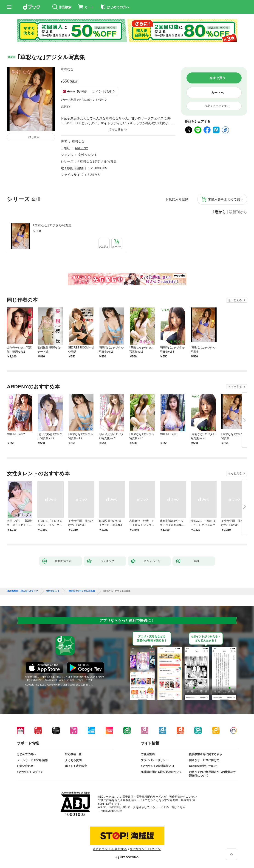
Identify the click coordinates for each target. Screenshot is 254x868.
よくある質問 (73, 760)
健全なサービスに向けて (204, 760)
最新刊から (238, 212)
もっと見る (235, 300)
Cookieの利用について (203, 766)
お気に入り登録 (177, 199)
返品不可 (66, 107)
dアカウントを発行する (110, 849)
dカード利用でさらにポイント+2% (82, 100)
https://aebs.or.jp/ (111, 811)
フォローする (77, 69)
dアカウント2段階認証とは (158, 766)
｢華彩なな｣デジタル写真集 (52, 225)
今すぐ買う (217, 78)
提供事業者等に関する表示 (206, 754)
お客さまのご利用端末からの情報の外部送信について (212, 774)
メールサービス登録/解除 (32, 760)
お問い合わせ (25, 766)
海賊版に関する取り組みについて (161, 772)
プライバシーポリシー (155, 760)
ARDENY (82, 148)
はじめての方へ (26, 754)
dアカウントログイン (30, 772)
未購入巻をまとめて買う (226, 199)
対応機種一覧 (73, 754)
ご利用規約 (148, 754)
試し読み (34, 137)
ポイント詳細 (102, 91)
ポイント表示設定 (76, 766)
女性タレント (88, 155)
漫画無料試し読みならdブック (23, 591)
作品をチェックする (217, 106)
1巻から (219, 212)
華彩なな (67, 69)
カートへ (217, 93)
